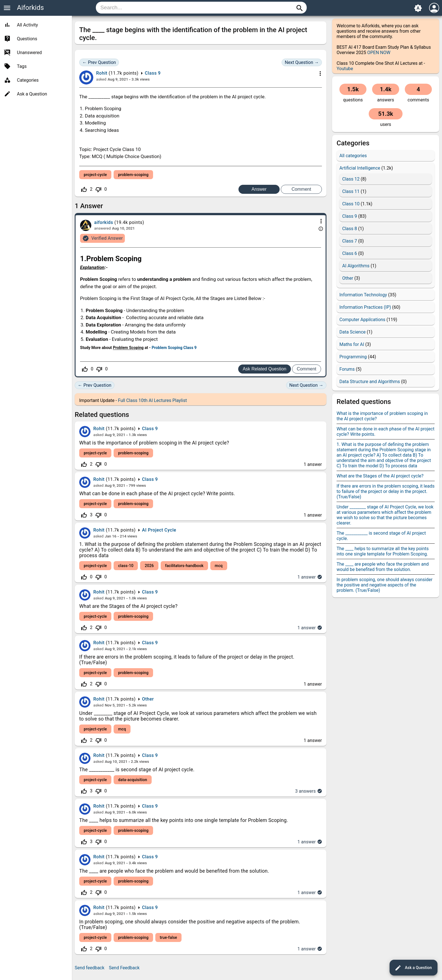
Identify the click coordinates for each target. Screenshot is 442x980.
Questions (27, 39)
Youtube (345, 69)
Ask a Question (413, 968)
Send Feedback (124, 968)
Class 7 (350, 241)
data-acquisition (133, 780)
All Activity (27, 25)
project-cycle (95, 175)
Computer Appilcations (362, 320)
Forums (347, 369)
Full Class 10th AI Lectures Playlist (152, 400)
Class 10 (351, 204)
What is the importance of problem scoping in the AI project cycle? (154, 443)
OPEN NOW (379, 53)
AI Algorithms (356, 266)
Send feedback (89, 968)
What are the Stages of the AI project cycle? (128, 606)
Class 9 (153, 73)
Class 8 (350, 229)
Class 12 (351, 179)
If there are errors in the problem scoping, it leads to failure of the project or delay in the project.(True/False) (385, 491)
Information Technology (363, 295)
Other (148, 699)
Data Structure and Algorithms (370, 382)
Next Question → (302, 62)
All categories (353, 156)
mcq (219, 566)
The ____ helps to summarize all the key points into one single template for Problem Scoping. (184, 820)
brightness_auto (418, 8)
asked (101, 79)
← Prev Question (99, 62)
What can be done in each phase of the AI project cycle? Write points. (157, 494)
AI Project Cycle (159, 530)
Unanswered (29, 53)
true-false (168, 937)
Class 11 (351, 191)
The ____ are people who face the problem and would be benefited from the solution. (174, 871)
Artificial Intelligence (360, 168)
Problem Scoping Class (173, 348)
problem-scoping (133, 175)
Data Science (353, 332)
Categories (28, 80)
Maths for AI (352, 344)
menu (7, 8)
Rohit (99, 429)
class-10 (126, 566)
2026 (149, 566)
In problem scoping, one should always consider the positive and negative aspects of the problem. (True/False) (384, 585)
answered (102, 228)
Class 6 (350, 253)
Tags (22, 66)
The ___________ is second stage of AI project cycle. (137, 770)
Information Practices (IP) (365, 307)
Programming (353, 357)
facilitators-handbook (184, 566)
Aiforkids (30, 8)
